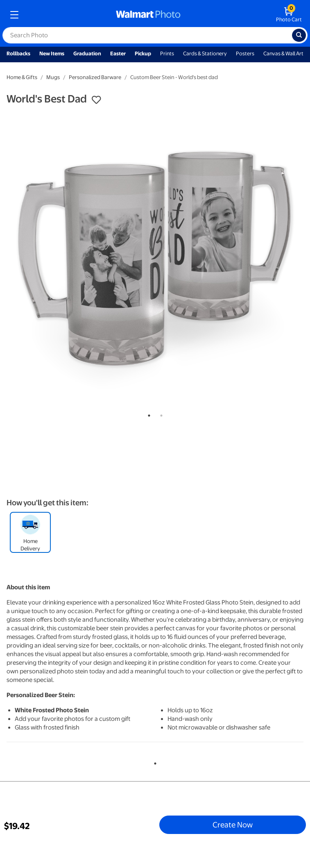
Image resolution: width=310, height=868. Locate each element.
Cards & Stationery (205, 53)
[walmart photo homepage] (148, 15)
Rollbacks (18, 53)
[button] (96, 100)
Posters (245, 53)
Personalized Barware (95, 77)
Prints (167, 53)
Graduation (87, 53)
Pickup (143, 53)
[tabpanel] (155, 259)
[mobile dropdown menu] (14, 15)
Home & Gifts (22, 77)
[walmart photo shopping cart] (289, 15)
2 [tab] (160, 414)
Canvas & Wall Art (283, 53)
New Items (52, 53)
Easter (118, 53)
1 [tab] (147, 414)
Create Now (233, 825)
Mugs (53, 77)
